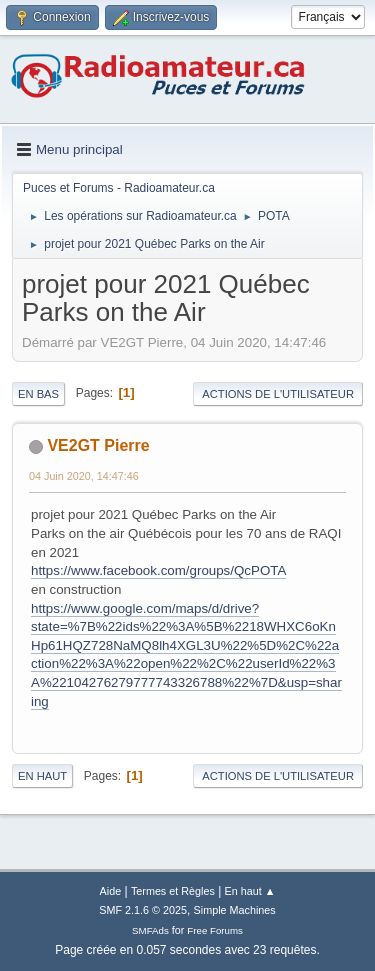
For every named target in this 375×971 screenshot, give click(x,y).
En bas (38, 394)
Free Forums (215, 930)
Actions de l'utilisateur (278, 394)
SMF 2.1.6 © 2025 (143, 910)
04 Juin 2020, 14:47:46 (84, 476)
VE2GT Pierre (98, 445)
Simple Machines (235, 910)
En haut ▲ (250, 891)
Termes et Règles (173, 891)
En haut (42, 776)
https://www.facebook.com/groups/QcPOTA (158, 570)
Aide (111, 891)
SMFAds (150, 930)
